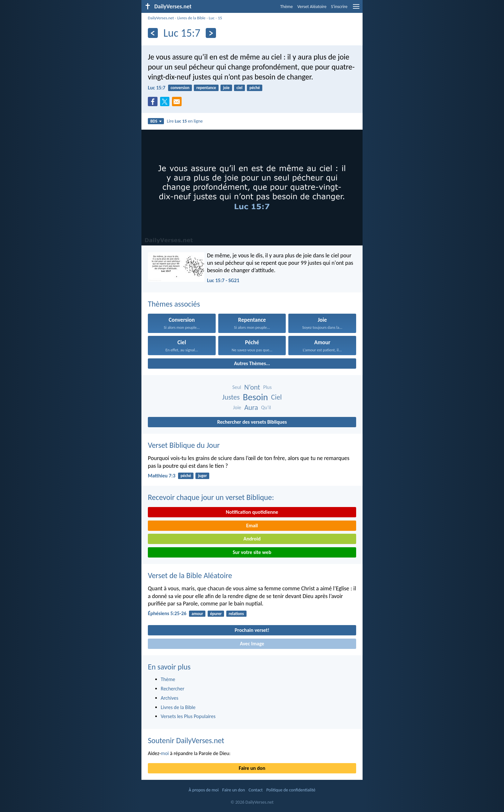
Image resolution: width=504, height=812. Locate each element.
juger (203, 476)
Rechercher (173, 689)
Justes (231, 397)
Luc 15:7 (157, 88)
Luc (212, 18)
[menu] (356, 9)
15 (220, 18)
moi (165, 753)
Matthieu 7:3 (162, 476)
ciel (239, 88)
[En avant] (211, 33)
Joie (237, 407)
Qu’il (266, 407)
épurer (216, 614)
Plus (268, 387)
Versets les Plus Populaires (188, 716)
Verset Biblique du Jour (184, 445)
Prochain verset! (252, 630)
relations (236, 614)
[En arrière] (153, 33)
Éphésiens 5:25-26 (167, 613)
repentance (206, 88)
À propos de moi (204, 790)
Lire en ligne (185, 121)
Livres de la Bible (191, 18)
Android (252, 539)
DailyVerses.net (161, 18)
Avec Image (252, 644)
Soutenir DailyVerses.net (186, 740)
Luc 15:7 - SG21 (223, 280)
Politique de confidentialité (291, 790)
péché (255, 88)
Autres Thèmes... (252, 363)
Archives (170, 698)
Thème (287, 7)
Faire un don (252, 768)
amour (197, 614)
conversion (180, 88)
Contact (256, 790)
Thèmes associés (174, 304)
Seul (237, 387)
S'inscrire (339, 7)
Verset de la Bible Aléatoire (190, 575)
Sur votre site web (252, 552)
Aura (251, 407)
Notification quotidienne (252, 512)
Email (252, 526)
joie (226, 88)
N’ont (252, 387)
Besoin (256, 397)
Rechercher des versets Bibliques (252, 422)
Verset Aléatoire (312, 7)
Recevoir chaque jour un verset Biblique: (211, 497)
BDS (156, 121)
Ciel (276, 397)
